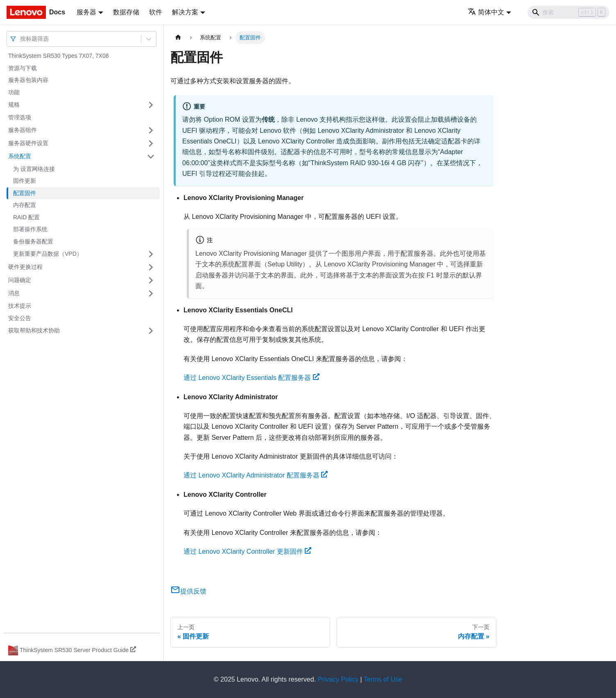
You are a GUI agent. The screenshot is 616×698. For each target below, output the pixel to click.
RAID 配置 (26, 217)
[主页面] (178, 38)
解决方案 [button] (185, 12)
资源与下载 (23, 68)
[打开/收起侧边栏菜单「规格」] (151, 105)
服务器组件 (23, 130)
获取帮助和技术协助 (34, 330)
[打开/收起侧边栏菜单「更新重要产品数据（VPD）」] (151, 254)
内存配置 (25, 205)
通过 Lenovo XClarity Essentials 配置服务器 (251, 378)
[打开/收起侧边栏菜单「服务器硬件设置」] (151, 143)
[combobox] (21, 39)
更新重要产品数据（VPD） (48, 254)
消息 (14, 293)
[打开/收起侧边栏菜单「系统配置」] (151, 157)
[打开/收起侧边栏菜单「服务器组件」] (151, 130)
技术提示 (20, 306)
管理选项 (20, 117)
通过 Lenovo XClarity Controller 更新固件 (247, 551)
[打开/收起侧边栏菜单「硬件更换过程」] (151, 267)
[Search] (568, 12)
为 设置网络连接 (34, 169)
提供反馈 (188, 591)
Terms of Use (383, 679)
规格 (14, 105)
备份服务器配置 (33, 241)
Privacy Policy (338, 679)
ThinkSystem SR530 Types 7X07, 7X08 (59, 56)
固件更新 (25, 181)
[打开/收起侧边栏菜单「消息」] (151, 293)
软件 (156, 12)
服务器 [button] (86, 12)
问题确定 (20, 280)
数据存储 (126, 12)
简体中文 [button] (486, 12)
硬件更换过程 (25, 267)
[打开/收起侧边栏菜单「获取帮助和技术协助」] (151, 331)
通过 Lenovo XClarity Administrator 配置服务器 (256, 475)
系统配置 (20, 156)
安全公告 (20, 318)
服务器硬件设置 (28, 143)
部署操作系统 (30, 229)
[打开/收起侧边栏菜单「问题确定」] (151, 280)
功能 (14, 92)
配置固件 (25, 193)
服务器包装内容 (28, 80)
